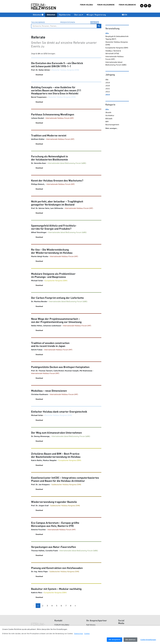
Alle (107, 33)
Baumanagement (112, 125)
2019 (108, 83)
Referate (95, 22)
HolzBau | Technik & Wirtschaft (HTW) (113, 52)
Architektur (110, 115)
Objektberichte (65, 15)
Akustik (108, 112)
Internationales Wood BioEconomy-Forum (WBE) (116, 63)
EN (125, 15)
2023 (108, 95)
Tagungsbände (38, 22)
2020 (108, 86)
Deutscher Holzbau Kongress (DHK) (117, 43)
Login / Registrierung (96, 15)
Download (39, 75)
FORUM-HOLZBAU (86, 5)
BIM (107, 122)
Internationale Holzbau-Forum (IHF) (115, 58)
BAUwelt (109, 119)
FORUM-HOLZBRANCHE (127, 5)
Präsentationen (68, 22)
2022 (108, 92)
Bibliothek (38, 15)
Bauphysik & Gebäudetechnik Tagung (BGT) (117, 38)
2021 (108, 89)
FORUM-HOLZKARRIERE (106, 5)
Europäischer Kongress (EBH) (117, 48)
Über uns (79, 15)
